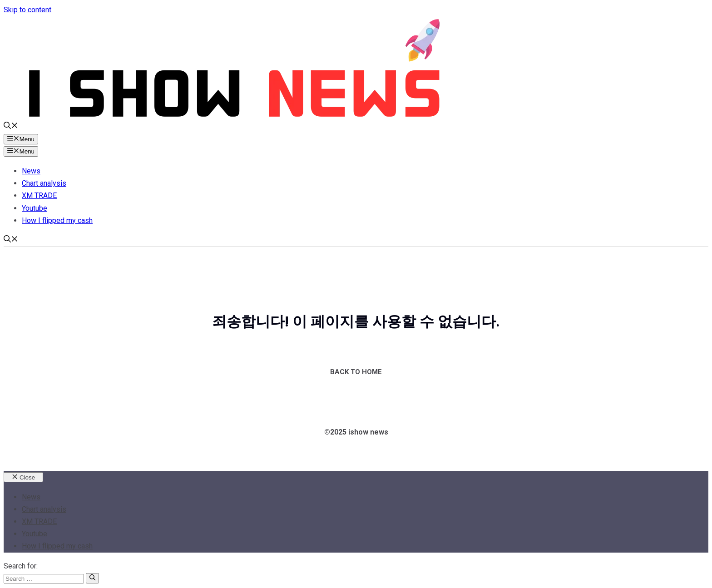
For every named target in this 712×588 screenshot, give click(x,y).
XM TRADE (39, 195)
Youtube (35, 208)
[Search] (92, 578)
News (31, 171)
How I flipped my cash (57, 220)
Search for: (21, 566)
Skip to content (27, 10)
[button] (11, 126)
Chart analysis (44, 183)
